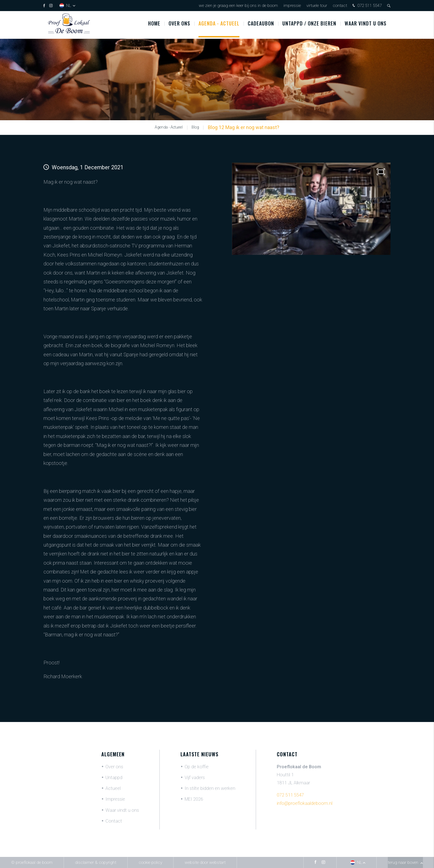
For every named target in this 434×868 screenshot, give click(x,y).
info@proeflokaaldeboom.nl (305, 803)
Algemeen (113, 754)
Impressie (292, 6)
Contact (340, 6)
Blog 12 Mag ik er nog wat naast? (244, 127)
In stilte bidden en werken (210, 788)
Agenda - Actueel (219, 25)
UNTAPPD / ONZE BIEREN (309, 25)
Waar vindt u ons (365, 25)
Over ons (179, 25)
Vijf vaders (195, 778)
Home (154, 25)
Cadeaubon (261, 25)
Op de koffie (197, 767)
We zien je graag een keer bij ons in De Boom (238, 6)
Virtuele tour (317, 6)
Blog (195, 127)
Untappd (114, 778)
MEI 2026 (194, 799)
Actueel (113, 788)
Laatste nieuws (199, 754)
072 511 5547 (366, 6)
